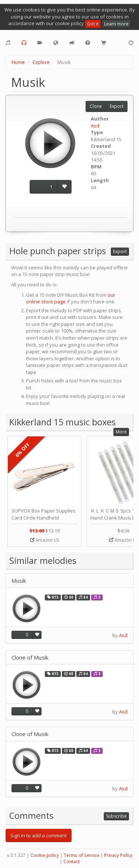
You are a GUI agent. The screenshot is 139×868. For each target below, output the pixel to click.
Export (117, 106)
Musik (19, 581)
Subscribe (116, 816)
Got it (93, 24)
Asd (95, 126)
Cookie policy (45, 855)
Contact (72, 862)
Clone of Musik (30, 658)
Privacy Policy (118, 855)
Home (18, 62)
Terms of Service (82, 855)
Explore (41, 62)
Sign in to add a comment (39, 835)
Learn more (116, 24)
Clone (96, 106)
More (121, 432)
